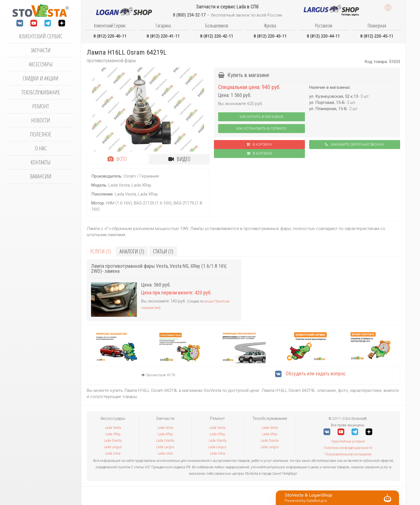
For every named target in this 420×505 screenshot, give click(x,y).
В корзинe (259, 153)
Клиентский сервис (41, 36)
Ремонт (41, 106)
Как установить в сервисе (261, 128)
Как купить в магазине (262, 117)
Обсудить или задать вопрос (310, 373)
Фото (117, 159)
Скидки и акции (41, 78)
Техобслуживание (41, 92)
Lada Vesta (113, 428)
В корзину (259, 144)
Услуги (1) (101, 251)
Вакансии (41, 176)
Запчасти (41, 50)
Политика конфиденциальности (348, 448)
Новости (41, 120)
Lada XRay (113, 434)
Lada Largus (113, 447)
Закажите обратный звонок (354, 144)
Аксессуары (41, 64)
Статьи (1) (163, 251)
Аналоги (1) (132, 251)
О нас (41, 148)
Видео (179, 159)
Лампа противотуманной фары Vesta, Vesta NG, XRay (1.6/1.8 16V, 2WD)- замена (159, 268)
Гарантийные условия (348, 441)
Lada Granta (113, 441)
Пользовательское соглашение (348, 454)
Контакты (41, 162)
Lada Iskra (113, 453)
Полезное (41, 134)
